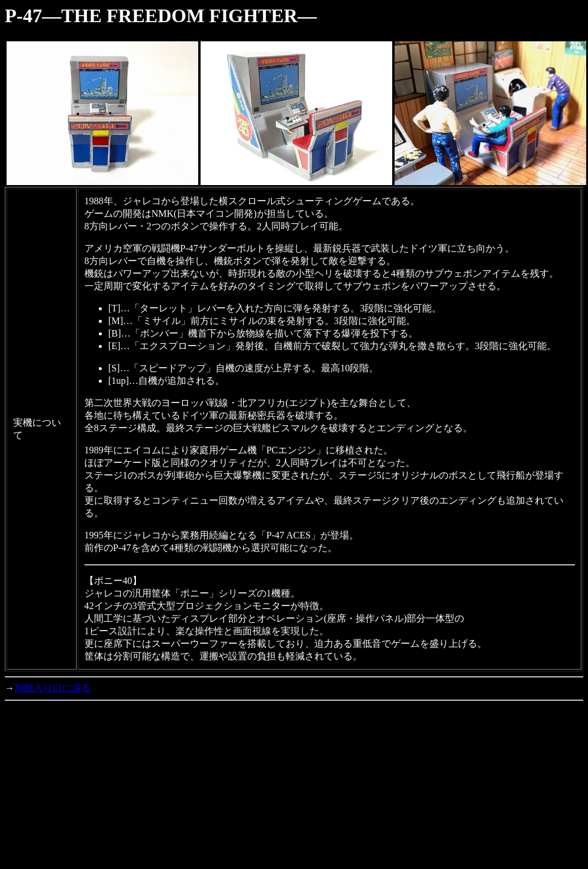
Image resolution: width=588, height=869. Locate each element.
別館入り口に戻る (53, 688)
